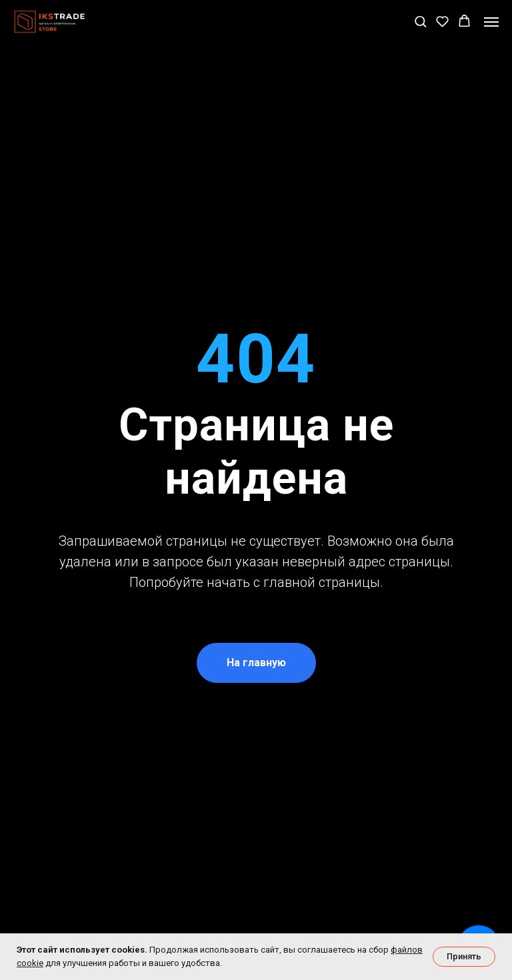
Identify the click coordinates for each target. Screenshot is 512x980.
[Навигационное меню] (491, 22)
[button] (420, 21)
